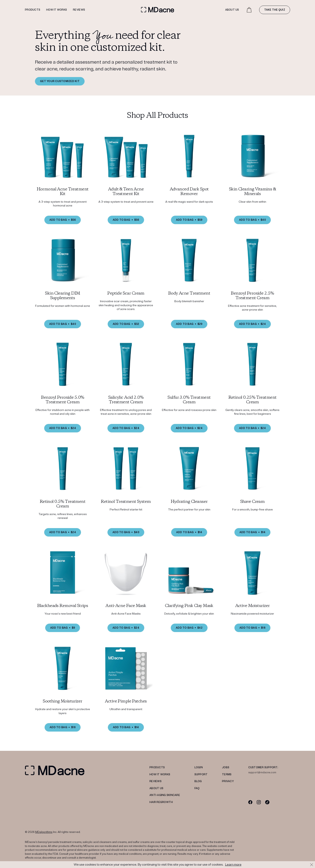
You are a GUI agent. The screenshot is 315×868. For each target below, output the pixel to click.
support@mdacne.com (262, 772)
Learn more (233, 865)
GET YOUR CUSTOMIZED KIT (60, 81)
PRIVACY (228, 781)
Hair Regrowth (161, 802)
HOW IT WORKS (160, 774)
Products (33, 10)
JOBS (226, 767)
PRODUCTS (157, 767)
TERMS (227, 774)
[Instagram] (259, 802)
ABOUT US (156, 788)
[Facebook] (250, 802)
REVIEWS (155, 781)
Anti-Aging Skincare (165, 795)
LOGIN (199, 767)
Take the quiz (275, 10)
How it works (57, 10)
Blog (198, 781)
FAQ (197, 788)
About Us (232, 10)
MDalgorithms (44, 832)
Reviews (79, 10)
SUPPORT (201, 774)
